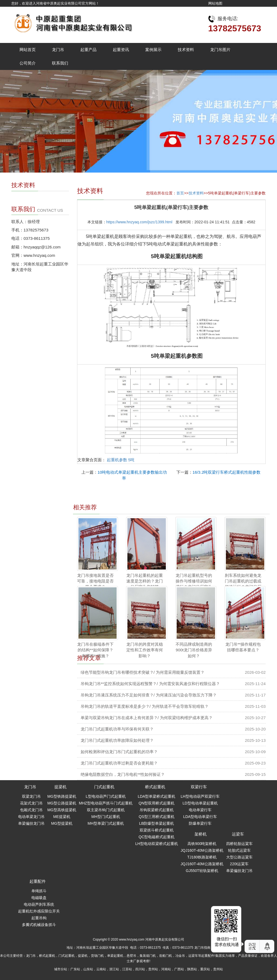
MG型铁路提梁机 (62, 796)
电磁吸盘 (39, 898)
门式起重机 (104, 787)
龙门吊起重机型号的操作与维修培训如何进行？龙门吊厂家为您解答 (194, 584)
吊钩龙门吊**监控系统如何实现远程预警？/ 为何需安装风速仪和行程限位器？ (150, 684)
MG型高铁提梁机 (62, 810)
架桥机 (201, 834)
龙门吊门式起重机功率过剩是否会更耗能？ (119, 763)
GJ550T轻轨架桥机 (202, 871)
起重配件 (38, 881)
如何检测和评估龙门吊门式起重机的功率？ (119, 752)
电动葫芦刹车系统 (39, 904)
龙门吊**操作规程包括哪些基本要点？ (243, 647)
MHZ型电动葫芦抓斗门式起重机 (106, 803)
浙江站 (114, 969)
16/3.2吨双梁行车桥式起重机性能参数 (227, 472)
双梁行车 (199, 787)
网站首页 (28, 50)
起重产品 (88, 50)
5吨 (131, 460)
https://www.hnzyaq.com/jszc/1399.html (139, 222)
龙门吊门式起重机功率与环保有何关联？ (117, 729)
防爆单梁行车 (200, 823)
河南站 (166, 969)
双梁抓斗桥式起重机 (157, 830)
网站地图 (215, 3)
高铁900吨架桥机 (202, 844)
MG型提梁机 (62, 823)
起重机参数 (117, 460)
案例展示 (153, 50)
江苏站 (127, 969)
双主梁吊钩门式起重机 (106, 810)
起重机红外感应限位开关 (39, 911)
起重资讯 (121, 50)
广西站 (179, 969)
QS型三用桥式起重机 (157, 817)
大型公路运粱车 (239, 857)
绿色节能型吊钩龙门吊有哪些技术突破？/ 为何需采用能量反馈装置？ (143, 672)
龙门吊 (58, 50)
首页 (180, 193)
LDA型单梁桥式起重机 (156, 796)
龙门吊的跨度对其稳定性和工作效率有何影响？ (145, 650)
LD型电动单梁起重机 (200, 803)
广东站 (75, 969)
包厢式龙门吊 (31, 810)
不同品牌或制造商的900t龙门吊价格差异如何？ (194, 650)
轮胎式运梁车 (239, 850)
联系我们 (60, 63)
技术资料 (186, 50)
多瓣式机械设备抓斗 (39, 925)
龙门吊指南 (202, 948)
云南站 (101, 969)
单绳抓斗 (39, 891)
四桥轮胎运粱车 (239, 844)
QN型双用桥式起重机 (156, 803)
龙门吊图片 (220, 50)
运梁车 (238, 834)
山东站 (88, 969)
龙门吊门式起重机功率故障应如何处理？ (117, 740)
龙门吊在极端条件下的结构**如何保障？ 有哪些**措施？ (95, 650)
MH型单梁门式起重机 (106, 823)
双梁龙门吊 (31, 796)
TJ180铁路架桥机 (202, 857)
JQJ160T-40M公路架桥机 (202, 850)
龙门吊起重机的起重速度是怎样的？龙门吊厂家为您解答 (145, 581)
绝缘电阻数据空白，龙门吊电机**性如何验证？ (123, 774)
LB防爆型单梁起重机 (156, 823)
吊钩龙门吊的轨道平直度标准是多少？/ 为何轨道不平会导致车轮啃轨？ (145, 706)
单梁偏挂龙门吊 (31, 823)
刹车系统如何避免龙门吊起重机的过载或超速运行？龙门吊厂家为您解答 (243, 584)
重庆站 (205, 969)
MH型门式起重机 (106, 817)
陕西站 (192, 969)
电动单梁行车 (200, 810)
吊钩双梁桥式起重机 (157, 810)
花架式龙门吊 (31, 803)
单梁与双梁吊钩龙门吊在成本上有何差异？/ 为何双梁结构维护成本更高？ (147, 718)
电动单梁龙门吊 (31, 817)
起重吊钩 (39, 918)
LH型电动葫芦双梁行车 (200, 796)
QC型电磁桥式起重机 (156, 837)
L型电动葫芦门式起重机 (106, 796)
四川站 (140, 969)
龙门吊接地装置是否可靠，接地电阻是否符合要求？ (95, 581)
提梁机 (60, 787)
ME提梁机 (62, 817)
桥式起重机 (155, 787)
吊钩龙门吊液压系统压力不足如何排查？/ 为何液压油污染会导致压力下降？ (149, 695)
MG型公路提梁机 (62, 803)
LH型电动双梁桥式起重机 (157, 844)
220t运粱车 (239, 864)
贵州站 (153, 969)
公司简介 (28, 63)
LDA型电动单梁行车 (200, 817)
